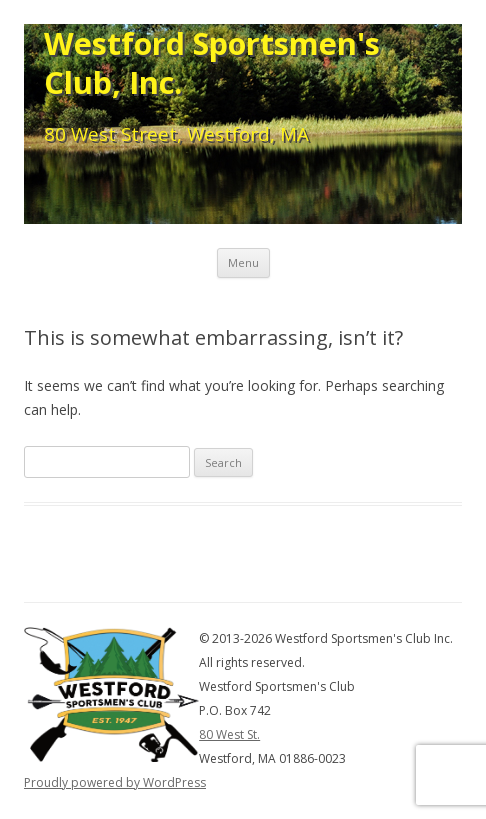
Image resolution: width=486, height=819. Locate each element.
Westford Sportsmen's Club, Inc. (212, 63)
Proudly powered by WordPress (115, 782)
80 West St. (229, 734)
